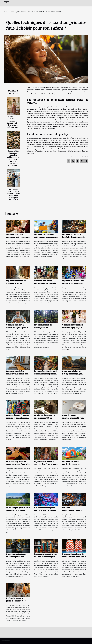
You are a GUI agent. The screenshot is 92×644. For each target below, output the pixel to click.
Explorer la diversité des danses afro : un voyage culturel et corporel (73, 283)
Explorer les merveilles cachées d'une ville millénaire (16, 283)
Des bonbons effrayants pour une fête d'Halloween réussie (45, 510)
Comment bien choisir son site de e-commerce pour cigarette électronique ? (45, 557)
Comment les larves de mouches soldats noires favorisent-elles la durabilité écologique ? (13, 158)
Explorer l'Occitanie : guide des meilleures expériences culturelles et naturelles (46, 374)
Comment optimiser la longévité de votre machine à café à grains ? (74, 237)
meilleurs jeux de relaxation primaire (54, 111)
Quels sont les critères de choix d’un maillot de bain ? (74, 555)
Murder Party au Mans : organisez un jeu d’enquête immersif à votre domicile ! (18, 464)
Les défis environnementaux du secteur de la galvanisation (74, 510)
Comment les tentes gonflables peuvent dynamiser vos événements (74, 464)
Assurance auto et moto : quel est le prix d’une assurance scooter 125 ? (17, 557)
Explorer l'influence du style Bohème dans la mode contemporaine (46, 464)
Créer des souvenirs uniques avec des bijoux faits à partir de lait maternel (72, 419)
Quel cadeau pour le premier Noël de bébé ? (16, 599)
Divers (12, 12)
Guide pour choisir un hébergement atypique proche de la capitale (72, 374)
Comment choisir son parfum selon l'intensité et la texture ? (46, 283)
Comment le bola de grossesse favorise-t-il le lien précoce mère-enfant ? (13, 122)
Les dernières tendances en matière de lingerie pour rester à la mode (18, 418)
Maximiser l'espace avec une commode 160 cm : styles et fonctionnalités (45, 418)
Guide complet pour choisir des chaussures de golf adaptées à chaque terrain (18, 510)
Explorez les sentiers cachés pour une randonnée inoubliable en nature (45, 329)
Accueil (6, 12)
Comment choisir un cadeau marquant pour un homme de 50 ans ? (18, 327)
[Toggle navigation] (6, 3)
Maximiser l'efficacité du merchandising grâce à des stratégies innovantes (13, 194)
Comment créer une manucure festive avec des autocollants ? (18, 237)
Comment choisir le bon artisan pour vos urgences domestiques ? (46, 237)
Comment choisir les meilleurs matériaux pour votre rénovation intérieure (18, 375)
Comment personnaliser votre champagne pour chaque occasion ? (73, 327)
